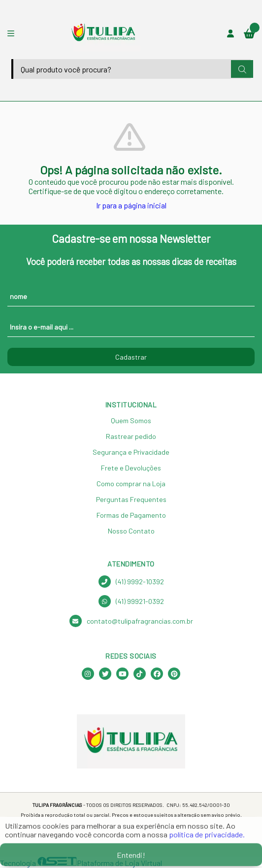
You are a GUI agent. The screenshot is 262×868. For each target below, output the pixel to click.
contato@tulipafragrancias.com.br (131, 621)
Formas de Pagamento (131, 515)
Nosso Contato (131, 531)
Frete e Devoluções (131, 468)
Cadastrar (131, 357)
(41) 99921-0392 (131, 601)
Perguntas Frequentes (131, 499)
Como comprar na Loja (131, 484)
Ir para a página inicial (131, 205)
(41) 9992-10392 (131, 582)
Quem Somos (131, 420)
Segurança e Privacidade (131, 452)
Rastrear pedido (131, 436)
